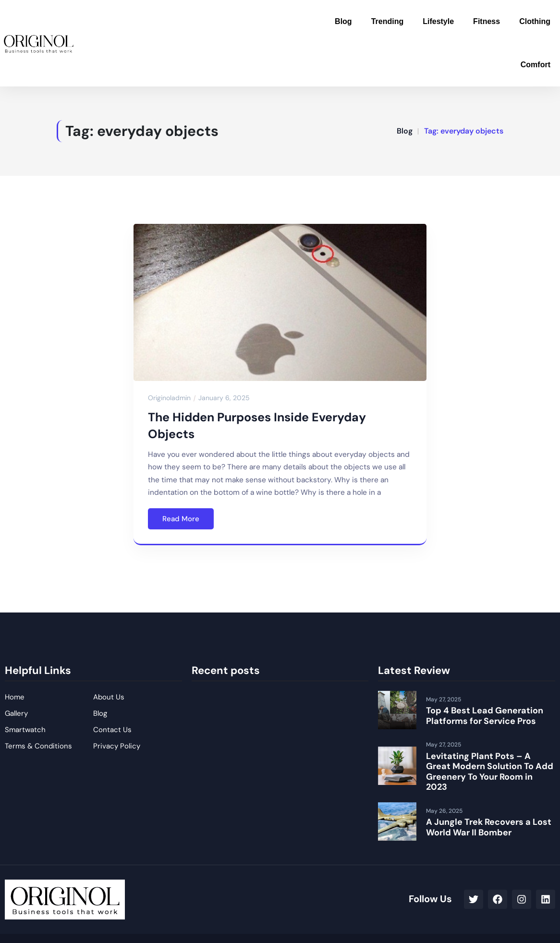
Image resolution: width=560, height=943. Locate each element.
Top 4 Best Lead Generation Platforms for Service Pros (485, 716)
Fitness (487, 21)
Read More (181, 519)
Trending (388, 21)
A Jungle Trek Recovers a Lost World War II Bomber (489, 827)
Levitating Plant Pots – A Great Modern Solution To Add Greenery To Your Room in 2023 (490, 772)
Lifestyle (438, 21)
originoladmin (169, 398)
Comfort (536, 65)
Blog (343, 21)
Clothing (535, 21)
